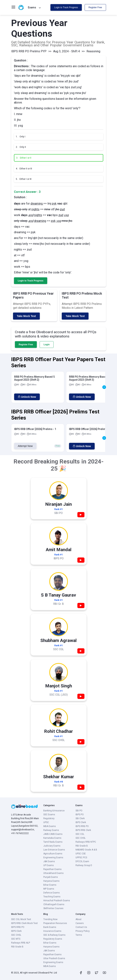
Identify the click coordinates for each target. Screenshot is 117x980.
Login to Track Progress (66, 7)
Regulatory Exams (53, 939)
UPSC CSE (81, 854)
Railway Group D (84, 865)
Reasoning (93, 51)
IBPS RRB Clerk (83, 830)
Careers (80, 923)
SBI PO (79, 811)
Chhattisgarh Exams (54, 904)
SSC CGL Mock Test (21, 919)
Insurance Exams (52, 931)
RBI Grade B (82, 846)
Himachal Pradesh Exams (57, 901)
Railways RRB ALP (21, 943)
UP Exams (49, 865)
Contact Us (81, 927)
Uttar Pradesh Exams (54, 958)
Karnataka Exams (52, 838)
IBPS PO (80, 815)
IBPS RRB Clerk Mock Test (24, 923)
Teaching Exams (52, 897)
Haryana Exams (51, 881)
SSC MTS (16, 939)
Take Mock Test (26, 316)
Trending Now (50, 919)
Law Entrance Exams (54, 850)
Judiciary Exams (52, 846)
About (78, 919)
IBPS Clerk (81, 822)
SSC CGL (80, 834)
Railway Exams (51, 830)
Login (47, 345)
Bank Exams (50, 927)
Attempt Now (25, 446)
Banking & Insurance (54, 811)
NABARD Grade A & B (86, 850)
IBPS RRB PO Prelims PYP (29, 51)
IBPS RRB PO (82, 826)
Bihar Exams (50, 885)
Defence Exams (52, 893)
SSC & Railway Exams (54, 935)
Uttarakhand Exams (53, 873)
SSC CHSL (81, 838)
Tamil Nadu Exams (53, 842)
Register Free (95, 7)
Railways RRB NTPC (86, 842)
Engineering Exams (53, 858)
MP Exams (49, 889)
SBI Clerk (80, 818)
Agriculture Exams (53, 854)
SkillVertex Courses (53, 908)
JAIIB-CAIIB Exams (53, 834)
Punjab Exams (51, 877)
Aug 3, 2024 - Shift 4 (66, 51)
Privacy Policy (83, 931)
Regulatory (49, 818)
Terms (79, 935)
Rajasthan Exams (52, 869)
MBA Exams (50, 826)
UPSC (46, 822)
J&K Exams (49, 861)
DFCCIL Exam (82, 861)
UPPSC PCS (81, 858)
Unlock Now (27, 397)
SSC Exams (49, 815)
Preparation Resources (55, 923)
